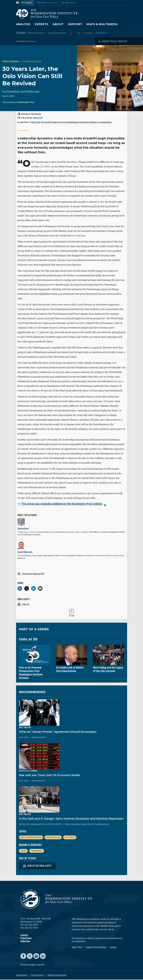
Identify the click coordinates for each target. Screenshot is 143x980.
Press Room (26, 938)
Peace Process (53, 837)
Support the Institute (96, 948)
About (58, 24)
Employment (22, 975)
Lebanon (88, 33)
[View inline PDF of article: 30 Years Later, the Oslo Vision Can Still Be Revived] (72, 574)
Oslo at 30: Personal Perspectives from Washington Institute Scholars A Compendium (71, 122)
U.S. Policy (70, 837)
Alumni (113, 948)
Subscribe (25, 941)
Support (75, 24)
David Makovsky (30, 92)
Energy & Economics (57, 33)
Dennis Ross (13, 92)
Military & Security (36, 33)
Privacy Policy (38, 975)
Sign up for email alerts (37, 866)
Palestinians (37, 851)
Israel (23, 851)
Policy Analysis (11, 61)
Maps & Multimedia (102, 24)
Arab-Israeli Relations (31, 837)
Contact (24, 935)
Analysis (23, 24)
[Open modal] (113, 41)
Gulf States (102, 33)
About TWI (77, 948)
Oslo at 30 (38, 118)
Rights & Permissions (57, 975)
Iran (79, 33)
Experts (42, 24)
